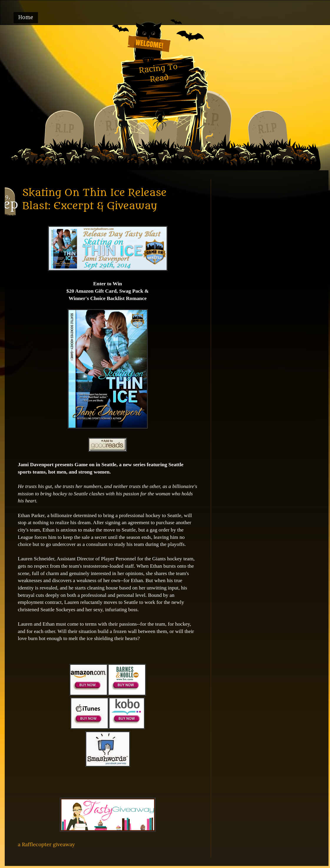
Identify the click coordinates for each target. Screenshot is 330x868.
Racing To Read (158, 73)
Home (26, 18)
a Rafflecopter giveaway (47, 844)
